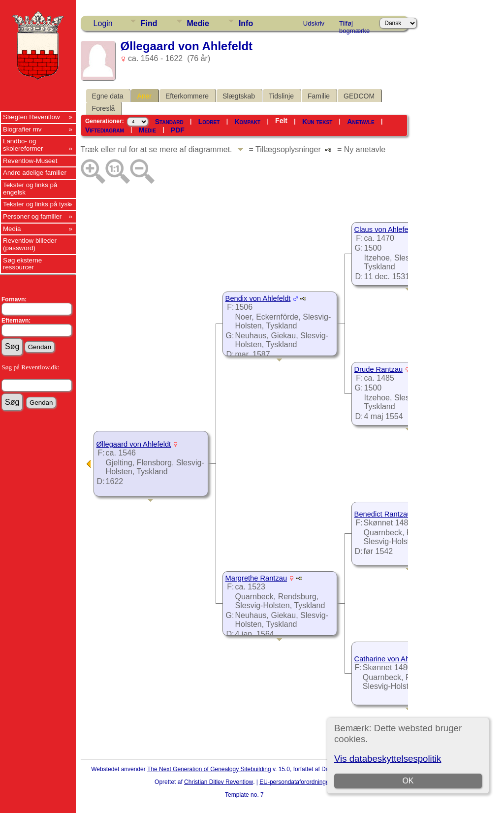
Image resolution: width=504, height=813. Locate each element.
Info (246, 23)
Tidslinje (281, 96)
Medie (198, 23)
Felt (281, 121)
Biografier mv (22, 129)
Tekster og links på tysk (37, 204)
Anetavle (361, 122)
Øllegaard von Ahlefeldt (134, 444)
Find (149, 23)
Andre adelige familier (35, 173)
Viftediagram (105, 130)
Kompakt (247, 122)
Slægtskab (239, 96)
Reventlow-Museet (30, 161)
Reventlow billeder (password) (30, 244)
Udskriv (314, 23)
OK (408, 781)
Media (12, 229)
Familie (319, 96)
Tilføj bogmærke (354, 25)
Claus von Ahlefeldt (385, 229)
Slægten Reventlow (31, 117)
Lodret (209, 122)
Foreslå (104, 108)
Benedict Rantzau (383, 514)
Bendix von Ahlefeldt (258, 298)
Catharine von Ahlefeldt (392, 659)
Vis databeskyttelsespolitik (388, 759)
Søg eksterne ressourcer (22, 264)
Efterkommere (187, 96)
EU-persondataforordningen (296, 782)
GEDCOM (359, 96)
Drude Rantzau (379, 369)
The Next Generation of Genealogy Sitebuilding (209, 769)
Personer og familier (32, 216)
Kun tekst (317, 122)
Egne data (108, 96)
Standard (169, 122)
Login (103, 23)
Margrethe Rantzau (256, 578)
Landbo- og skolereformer (23, 145)
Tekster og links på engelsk (30, 189)
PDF (178, 130)
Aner (144, 96)
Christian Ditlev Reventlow (219, 782)
